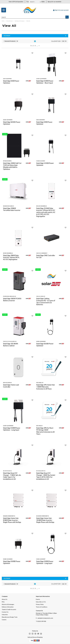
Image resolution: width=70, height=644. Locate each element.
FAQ (3, 602)
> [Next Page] (39, 46)
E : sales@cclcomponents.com (44, 618)
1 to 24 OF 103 (56, 41)
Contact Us (5, 612)
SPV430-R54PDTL (7, 161)
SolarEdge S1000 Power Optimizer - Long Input (45, 562)
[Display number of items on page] (64, 41)
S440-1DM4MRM (41, 120)
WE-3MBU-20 (40, 383)
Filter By (35, 36)
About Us (5, 599)
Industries (5, 615)
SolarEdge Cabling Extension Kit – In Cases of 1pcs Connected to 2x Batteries (46, 302)
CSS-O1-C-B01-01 (41, 296)
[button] (67, 17)
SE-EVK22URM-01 (41, 471)
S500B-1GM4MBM (8, 559)
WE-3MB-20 (39, 426)
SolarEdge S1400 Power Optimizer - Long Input (12, 429)
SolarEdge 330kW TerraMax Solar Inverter (12, 209)
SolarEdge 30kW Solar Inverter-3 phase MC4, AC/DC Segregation (11, 257)
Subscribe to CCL (41, 602)
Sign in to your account (61, 10)
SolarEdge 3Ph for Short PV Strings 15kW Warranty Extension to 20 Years (45, 431)
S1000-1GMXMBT (41, 559)
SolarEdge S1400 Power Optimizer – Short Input (45, 82)
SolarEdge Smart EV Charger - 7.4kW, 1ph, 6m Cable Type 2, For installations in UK (12, 476)
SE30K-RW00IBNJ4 (8, 253)
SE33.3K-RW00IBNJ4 (41, 206)
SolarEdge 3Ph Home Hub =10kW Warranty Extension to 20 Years (45, 387)
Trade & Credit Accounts (9, 609)
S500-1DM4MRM (7, 79)
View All (28, 21)
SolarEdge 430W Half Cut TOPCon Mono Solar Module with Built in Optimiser (12, 166)
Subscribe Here (35, 2)
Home (3, 21)
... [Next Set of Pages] (37, 46)
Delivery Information (8, 607)
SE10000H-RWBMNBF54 (43, 516)
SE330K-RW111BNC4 (8, 206)
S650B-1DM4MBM (41, 341)
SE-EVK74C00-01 (7, 471)
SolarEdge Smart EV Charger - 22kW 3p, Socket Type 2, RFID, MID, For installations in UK (46, 476)
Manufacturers (10, 21)
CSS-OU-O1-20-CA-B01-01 (10, 341)
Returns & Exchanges (8, 604)
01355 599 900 (41, 621)
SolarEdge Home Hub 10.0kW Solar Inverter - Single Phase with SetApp (45, 520)
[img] (30, 634)
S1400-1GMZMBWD (8, 426)
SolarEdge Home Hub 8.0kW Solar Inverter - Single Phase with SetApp (12, 520)
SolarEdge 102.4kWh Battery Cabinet (11, 345)
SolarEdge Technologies (20, 21)
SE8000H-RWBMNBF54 (9, 516)
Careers (4, 620)
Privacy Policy (40, 604)
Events (38, 599)
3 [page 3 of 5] (35, 46)
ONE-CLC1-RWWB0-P (42, 253)
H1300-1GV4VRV (41, 161)
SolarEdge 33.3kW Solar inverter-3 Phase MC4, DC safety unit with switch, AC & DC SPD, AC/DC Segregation (46, 212)
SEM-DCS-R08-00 (7, 383)
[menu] (4, 10)
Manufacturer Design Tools (10, 617)
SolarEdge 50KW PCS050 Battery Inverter (12, 300)
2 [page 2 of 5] (33, 46)
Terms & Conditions (42, 607)
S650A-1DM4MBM (8, 120)
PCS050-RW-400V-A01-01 (10, 296)
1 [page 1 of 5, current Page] (31, 46)
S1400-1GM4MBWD (41, 79)
